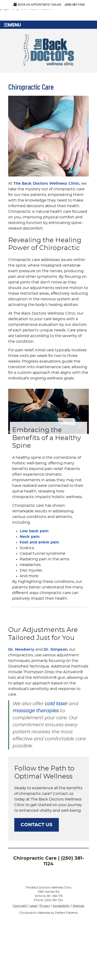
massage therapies (36, 711)
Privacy (45, 906)
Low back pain (34, 531)
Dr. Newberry (21, 650)
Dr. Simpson (56, 650)
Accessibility (61, 906)
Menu (12, 25)
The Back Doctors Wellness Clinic (46, 184)
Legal (33, 906)
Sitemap (78, 906)
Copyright (20, 906)
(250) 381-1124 (75, 5)
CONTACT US (37, 825)
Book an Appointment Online (37, 4)
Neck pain (30, 537)
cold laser (56, 704)
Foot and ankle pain (39, 542)
